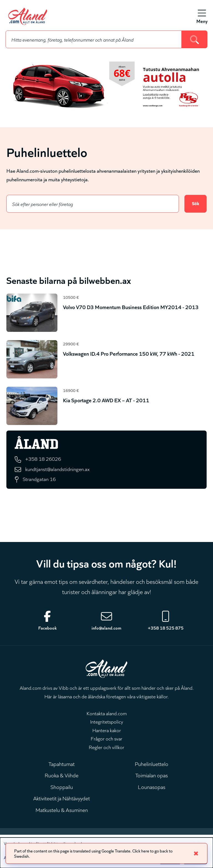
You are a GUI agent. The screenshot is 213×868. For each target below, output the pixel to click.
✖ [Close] (196, 853)
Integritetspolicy (107, 723)
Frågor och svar (106, 740)
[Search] (195, 39)
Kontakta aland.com (107, 715)
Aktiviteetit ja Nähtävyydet (62, 803)
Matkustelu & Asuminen (62, 815)
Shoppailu (62, 791)
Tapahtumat (62, 766)
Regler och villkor (106, 749)
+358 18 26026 (45, 459)
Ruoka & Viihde (62, 778)
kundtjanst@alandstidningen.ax (59, 469)
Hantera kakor (107, 732)
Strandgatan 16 (40, 480)
